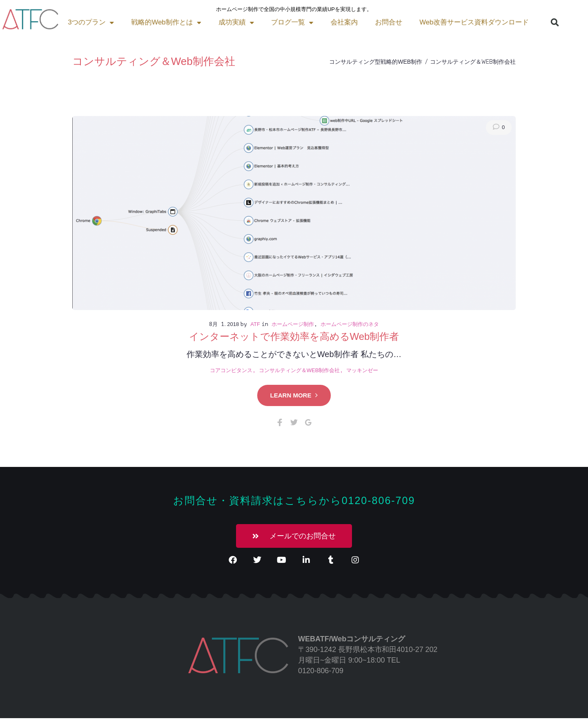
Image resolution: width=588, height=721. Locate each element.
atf (255, 324)
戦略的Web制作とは (85, 22)
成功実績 (149, 22)
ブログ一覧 (200, 22)
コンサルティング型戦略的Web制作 (376, 62)
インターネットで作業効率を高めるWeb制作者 (294, 336)
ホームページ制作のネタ (350, 324)
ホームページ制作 (293, 324)
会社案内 (247, 22)
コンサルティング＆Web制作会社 (300, 370)
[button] (439, 22)
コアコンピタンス (231, 370)
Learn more (294, 395)
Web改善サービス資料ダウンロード (365, 22)
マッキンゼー (362, 370)
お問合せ (288, 22)
